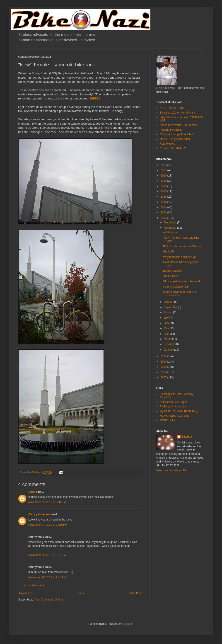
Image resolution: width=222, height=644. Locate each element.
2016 (164, 197)
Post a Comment (34, 585)
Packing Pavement (171, 130)
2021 (164, 170)
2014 (164, 207)
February (170, 344)
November (170, 228)
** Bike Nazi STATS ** (173, 148)
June (167, 323)
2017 (164, 191)
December (170, 223)
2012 (164, 218)
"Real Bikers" (171, 276)
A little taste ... (172, 232)
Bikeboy (187, 437)
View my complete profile (171, 470)
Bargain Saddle (172, 271)
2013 (164, 213)
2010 (164, 362)
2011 (164, 356)
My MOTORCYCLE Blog (175, 416)
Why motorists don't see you (180, 257)
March (168, 339)
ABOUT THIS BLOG (172, 108)
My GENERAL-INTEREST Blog (179, 411)
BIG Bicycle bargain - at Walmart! (183, 246)
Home (81, 593)
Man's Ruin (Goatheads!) (175, 139)
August (168, 312)
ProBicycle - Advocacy (173, 407)
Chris (32, 492)
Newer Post (26, 593)
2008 (164, 372)
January (169, 350)
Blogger (127, 624)
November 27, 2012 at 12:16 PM (48, 525)
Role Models (167, 144)
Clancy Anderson (39, 514)
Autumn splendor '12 (176, 287)
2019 (164, 181)
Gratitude (169, 252)
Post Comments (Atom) (49, 600)
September (171, 307)
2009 (164, 367)
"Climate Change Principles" (177, 134)
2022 (164, 165)
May (167, 328)
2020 (164, 176)
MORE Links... (168, 420)
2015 (164, 202)
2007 (164, 378)
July (167, 318)
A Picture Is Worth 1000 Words (178, 125)
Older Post (135, 593)
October (169, 302)
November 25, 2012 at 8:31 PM (47, 502)
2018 (164, 186)
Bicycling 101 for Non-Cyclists (178, 113)
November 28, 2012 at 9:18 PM (47, 577)
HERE (94, 98)
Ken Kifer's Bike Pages (174, 402)
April (167, 334)
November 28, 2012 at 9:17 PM (47, 555)
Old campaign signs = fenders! (181, 281)
